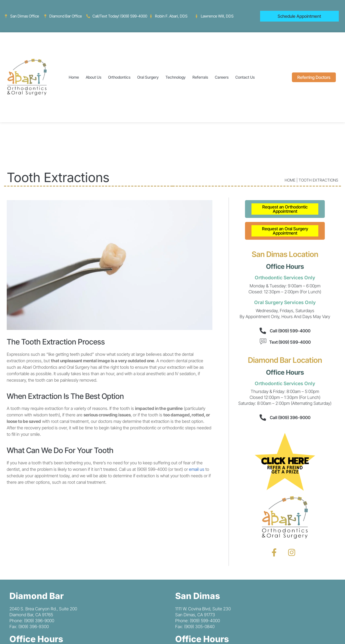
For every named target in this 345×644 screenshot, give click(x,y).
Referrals (200, 77)
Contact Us (245, 77)
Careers (222, 77)
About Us (94, 77)
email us (197, 469)
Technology (176, 77)
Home (74, 77)
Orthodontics (119, 77)
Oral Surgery (148, 77)
